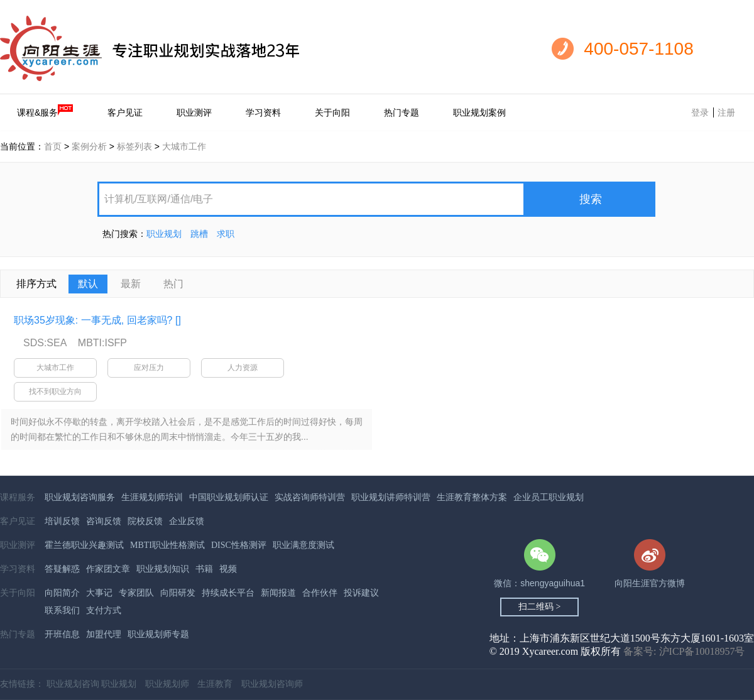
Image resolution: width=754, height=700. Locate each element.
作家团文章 (108, 569)
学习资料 (263, 112)
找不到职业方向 (55, 391)
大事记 (99, 593)
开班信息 (62, 634)
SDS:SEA (45, 343)
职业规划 (164, 234)
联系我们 (62, 610)
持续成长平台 (228, 593)
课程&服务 (45, 111)
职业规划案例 (479, 112)
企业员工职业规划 (549, 497)
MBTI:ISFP (102, 343)
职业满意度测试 (303, 545)
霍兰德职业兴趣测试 (84, 545)
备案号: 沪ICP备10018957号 (684, 651)
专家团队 (136, 593)
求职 (226, 234)
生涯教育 (215, 684)
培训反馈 (62, 521)
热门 (173, 284)
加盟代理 (104, 634)
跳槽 (199, 234)
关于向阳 (332, 112)
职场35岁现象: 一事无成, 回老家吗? (93, 320)
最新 (131, 284)
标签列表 (134, 146)
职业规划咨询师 (272, 684)
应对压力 (149, 368)
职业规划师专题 (158, 634)
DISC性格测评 (239, 545)
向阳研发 (178, 593)
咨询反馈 (104, 521)
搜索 (591, 199)
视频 (228, 569)
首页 (53, 146)
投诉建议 (361, 593)
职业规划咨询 (73, 684)
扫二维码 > (539, 607)
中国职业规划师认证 (229, 497)
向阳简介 (62, 593)
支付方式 (104, 610)
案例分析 (89, 146)
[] (178, 320)
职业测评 (194, 112)
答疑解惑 (62, 569)
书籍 (204, 569)
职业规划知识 (163, 569)
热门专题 (402, 112)
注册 (726, 112)
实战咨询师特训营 (310, 497)
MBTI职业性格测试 (167, 545)
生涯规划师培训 (152, 497)
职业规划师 (167, 684)
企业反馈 (187, 521)
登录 (700, 112)
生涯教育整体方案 (472, 497)
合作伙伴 (320, 593)
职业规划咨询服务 (80, 497)
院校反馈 (145, 521)
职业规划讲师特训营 (391, 497)
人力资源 (243, 368)
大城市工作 (184, 146)
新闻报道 (278, 593)
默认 (88, 284)
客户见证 (125, 112)
